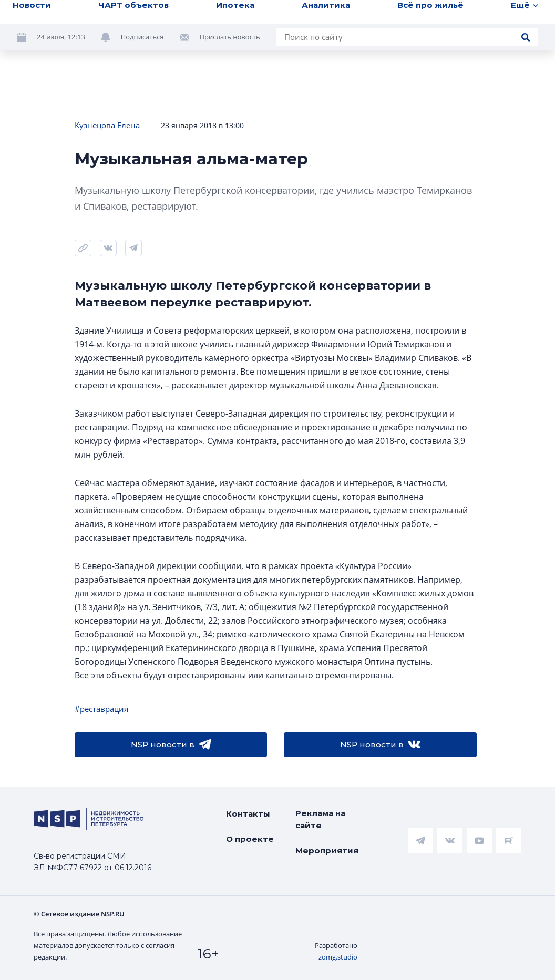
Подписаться (142, 37)
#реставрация (101, 709)
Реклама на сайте (320, 819)
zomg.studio (338, 957)
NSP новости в (171, 745)
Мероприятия (327, 850)
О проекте (250, 839)
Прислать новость (230, 37)
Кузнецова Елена (107, 125)
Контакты (248, 814)
